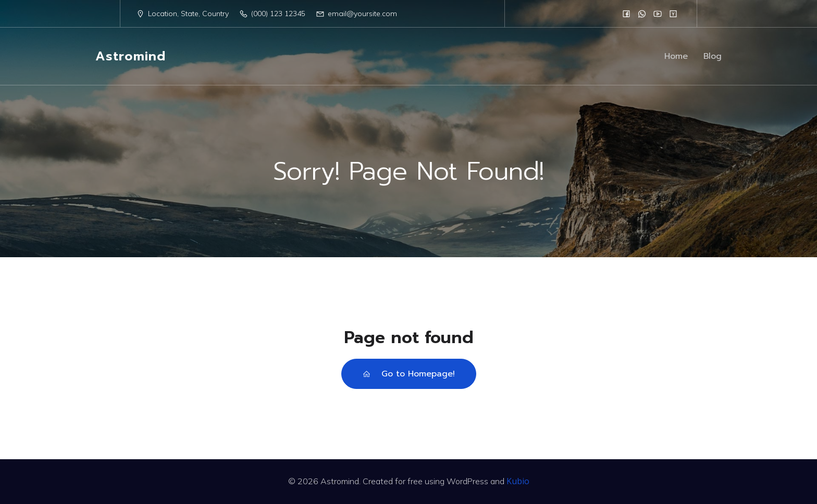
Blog (713, 56)
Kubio (518, 481)
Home (676, 56)
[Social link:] (626, 14)
